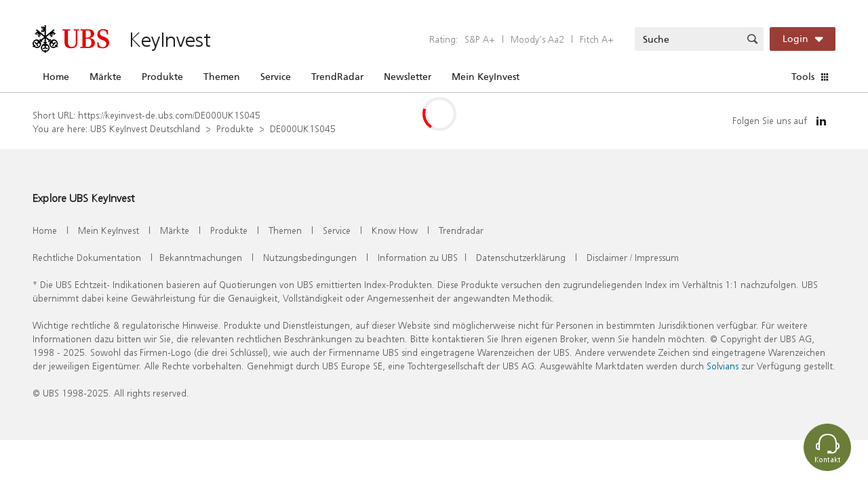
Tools (803, 77)
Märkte (105, 77)
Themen (222, 77)
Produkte (162, 77)
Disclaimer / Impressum (633, 257)
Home (56, 77)
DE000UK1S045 (303, 128)
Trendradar (461, 230)
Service (276, 77)
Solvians (723, 366)
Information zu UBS (418, 257)
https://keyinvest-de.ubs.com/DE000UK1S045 (169, 115)
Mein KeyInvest (486, 77)
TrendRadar (337, 77)
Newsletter (408, 77)
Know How (395, 230)
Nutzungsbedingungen (310, 257)
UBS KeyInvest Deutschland (145, 128)
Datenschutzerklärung (521, 257)
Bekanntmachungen (201, 257)
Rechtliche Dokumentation (87, 257)
